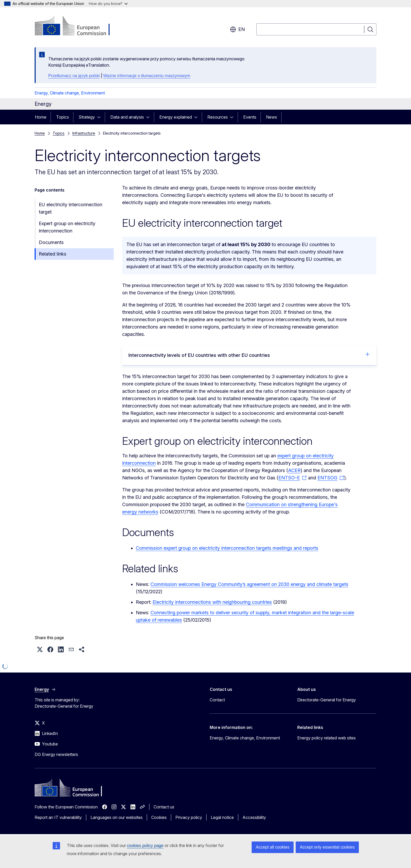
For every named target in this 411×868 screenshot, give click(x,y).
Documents (51, 242)
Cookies (159, 817)
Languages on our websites (117, 817)
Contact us (164, 807)
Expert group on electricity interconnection (67, 227)
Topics (63, 117)
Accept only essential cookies (327, 847)
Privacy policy (189, 817)
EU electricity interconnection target (71, 208)
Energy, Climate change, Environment (70, 93)
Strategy (87, 117)
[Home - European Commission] (77, 26)
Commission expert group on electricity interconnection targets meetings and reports (227, 548)
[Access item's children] (100, 117)
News (272, 117)
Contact (217, 700)
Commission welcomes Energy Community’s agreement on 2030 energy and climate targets (249, 584)
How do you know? (108, 4)
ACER (294, 470)
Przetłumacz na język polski (74, 76)
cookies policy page (145, 846)
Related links (53, 254)
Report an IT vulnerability (58, 817)
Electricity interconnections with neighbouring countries (212, 602)
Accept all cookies (273, 847)
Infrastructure (84, 133)
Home (41, 117)
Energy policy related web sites (326, 738)
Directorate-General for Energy (327, 700)
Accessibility (254, 817)
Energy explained (176, 117)
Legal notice (222, 817)
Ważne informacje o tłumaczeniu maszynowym (147, 76)
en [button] (237, 29)
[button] (40, 649)
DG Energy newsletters (56, 754)
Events (250, 117)
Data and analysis (127, 117)
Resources (218, 117)
